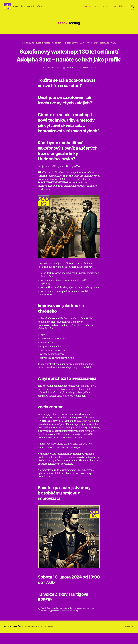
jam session (86, 46)
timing (76, 622)
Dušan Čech (55, 79)
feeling (80, 619)
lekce (96, 8)
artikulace (72, 619)
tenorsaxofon (67, 622)
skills (120, 8)
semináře (106, 46)
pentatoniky (56, 622)
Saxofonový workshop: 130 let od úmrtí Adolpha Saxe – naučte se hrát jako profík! (69, 63)
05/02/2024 (71, 79)
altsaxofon (55, 619)
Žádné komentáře (89, 79)
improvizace (57, 46)
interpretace (72, 46)
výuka (116, 46)
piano (113, 8)
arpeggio (64, 619)
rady (97, 46)
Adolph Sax (45, 619)
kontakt (87, 8)
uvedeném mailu (86, 432)
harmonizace (26, 46)
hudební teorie (42, 46)
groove (86, 619)
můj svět (105, 8)
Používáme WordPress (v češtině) (40, 638)
